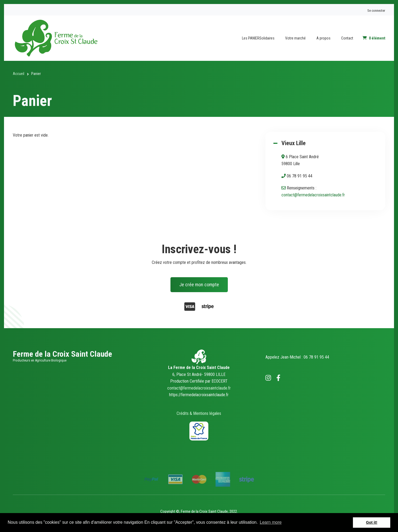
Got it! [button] (372, 522)
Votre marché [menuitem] (295, 38)
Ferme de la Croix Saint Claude (62, 354)
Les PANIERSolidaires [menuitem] (258, 38)
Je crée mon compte (199, 285)
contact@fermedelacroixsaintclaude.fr (313, 195)
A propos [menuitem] (323, 38)
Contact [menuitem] (347, 38)
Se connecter (376, 11)
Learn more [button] (271, 522)
